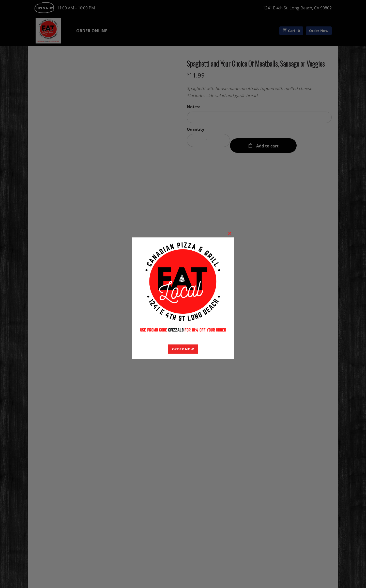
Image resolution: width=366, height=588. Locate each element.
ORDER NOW (183, 349)
